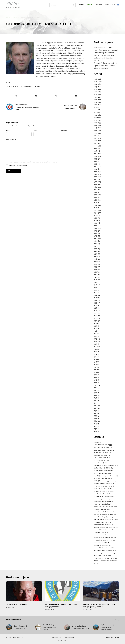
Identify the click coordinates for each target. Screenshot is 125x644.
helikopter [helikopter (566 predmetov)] (98, 471)
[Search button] (74, 5)
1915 (95, 362)
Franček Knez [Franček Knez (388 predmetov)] (99, 466)
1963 (95, 241)
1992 (95, 167)
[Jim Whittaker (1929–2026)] (24, 591)
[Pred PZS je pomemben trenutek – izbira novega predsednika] (62, 591)
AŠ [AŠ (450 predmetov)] (96, 453)
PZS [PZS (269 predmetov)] (96, 527)
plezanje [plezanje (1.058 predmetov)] (99, 519)
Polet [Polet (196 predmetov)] (115, 520)
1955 (95, 262)
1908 (95, 377)
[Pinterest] (56, 96)
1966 (95, 233)
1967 (95, 231)
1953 (95, 267)
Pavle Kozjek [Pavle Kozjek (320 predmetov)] (109, 512)
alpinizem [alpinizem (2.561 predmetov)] (99, 447)
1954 (95, 264)
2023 (95, 87)
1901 (95, 390)
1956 (95, 259)
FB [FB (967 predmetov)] (106, 458)
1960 (95, 249)
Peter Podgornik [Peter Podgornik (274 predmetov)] (110, 514)
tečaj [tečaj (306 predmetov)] (108, 545)
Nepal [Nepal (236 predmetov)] (97, 504)
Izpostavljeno (110, 5)
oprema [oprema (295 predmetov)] (113, 507)
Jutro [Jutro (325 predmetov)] (106, 481)
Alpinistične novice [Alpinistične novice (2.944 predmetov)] (103, 445)
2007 (95, 128)
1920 (95, 352)
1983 (95, 190)
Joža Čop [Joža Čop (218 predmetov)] (108, 479)
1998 (95, 151)
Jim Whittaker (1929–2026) (103, 48)
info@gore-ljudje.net (112, 637)
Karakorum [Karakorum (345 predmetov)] (98, 484)
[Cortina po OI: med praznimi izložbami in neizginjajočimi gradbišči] (101, 591)
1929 (95, 328)
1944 (95, 290)
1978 (95, 202)
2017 (95, 102)
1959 (95, 251)
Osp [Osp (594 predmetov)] (96, 509)
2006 (95, 130)
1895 (95, 403)
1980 (95, 197)
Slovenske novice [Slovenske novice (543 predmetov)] (101, 532)
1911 (95, 372)
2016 (95, 105)
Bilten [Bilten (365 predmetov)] (108, 453)
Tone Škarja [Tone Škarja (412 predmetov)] (111, 550)
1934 (95, 316)
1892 (95, 411)
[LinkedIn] (76, 96)
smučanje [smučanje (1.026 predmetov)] (99, 538)
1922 (95, 347)
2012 (95, 115)
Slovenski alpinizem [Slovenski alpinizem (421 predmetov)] (101, 535)
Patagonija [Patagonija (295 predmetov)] (98, 512)
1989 (95, 174)
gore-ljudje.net (13, 7)
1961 (95, 246)
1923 (95, 344)
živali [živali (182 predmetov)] (96, 563)
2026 (95, 79)
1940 (95, 300)
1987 (95, 179)
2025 (95, 82)
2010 (95, 120)
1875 (95, 424)
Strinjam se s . (18, 165)
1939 (95, 303)
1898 (95, 398)
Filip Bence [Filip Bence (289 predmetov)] (98, 460)
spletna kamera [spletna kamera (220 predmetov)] (111, 538)
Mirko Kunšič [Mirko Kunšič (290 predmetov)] (110, 496)
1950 (95, 274)
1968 (95, 228)
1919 (95, 354)
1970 (95, 223)
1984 (95, 187)
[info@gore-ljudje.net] (102, 638)
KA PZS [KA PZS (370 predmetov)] (114, 481)
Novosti (89, 5)
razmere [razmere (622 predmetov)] (104, 527)
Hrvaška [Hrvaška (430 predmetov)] (98, 473)
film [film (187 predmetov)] (106, 460)
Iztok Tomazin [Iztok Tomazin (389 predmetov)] (113, 476)
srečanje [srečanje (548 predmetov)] (98, 540)
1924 (95, 341)
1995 (95, 159)
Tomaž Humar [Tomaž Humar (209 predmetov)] (109, 548)
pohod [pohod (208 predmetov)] (108, 520)
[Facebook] (118, 5)
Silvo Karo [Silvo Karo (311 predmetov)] (113, 527)
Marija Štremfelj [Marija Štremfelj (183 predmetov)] (99, 491)
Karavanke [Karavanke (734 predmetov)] (109, 484)
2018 (95, 100)
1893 (95, 408)
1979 (95, 200)
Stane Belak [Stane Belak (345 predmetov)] (98, 543)
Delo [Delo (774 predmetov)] (107, 455)
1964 (95, 239)
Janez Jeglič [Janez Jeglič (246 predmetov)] (99, 478)
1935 (95, 313)
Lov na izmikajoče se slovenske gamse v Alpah (81, 627)
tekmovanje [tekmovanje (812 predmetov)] (99, 545)
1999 (95, 148)
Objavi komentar (14, 171)
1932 (95, 321)
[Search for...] (61, 5)
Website (64, 130)
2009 (95, 123)
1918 (95, 357)
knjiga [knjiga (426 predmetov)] (97, 486)
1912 (95, 370)
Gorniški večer (27, 87)
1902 (95, 388)
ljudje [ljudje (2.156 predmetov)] (98, 489)
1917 (95, 359)
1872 (95, 429)
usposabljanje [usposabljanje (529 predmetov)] (110, 553)
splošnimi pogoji (22, 165)
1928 (95, 331)
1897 (95, 401)
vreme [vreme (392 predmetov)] (106, 558)
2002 (95, 141)
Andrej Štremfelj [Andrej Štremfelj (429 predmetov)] (100, 450)
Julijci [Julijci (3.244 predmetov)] (98, 481)
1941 (95, 298)
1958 (95, 254)
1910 (95, 375)
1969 (95, 226)
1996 (95, 156)
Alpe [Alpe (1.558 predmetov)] (97, 442)
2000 (95, 146)
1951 (95, 272)
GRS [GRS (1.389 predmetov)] (109, 468)
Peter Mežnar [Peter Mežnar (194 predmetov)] (99, 514)
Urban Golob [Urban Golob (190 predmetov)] (98, 553)
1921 (95, 349)
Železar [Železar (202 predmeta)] (113, 561)
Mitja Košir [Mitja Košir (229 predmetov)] (98, 499)
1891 (95, 413)
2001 (95, 143)
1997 (95, 154)
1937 (95, 308)
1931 (95, 323)
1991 (95, 169)
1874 (95, 426)
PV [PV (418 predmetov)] (111, 525)
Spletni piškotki (56, 637)
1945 (95, 287)
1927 (95, 334)
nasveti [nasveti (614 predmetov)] (98, 501)
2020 (95, 94)
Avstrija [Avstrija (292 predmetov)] (110, 450)
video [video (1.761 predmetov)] (98, 556)
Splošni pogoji (69, 637)
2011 (95, 118)
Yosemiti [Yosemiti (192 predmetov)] (114, 558)
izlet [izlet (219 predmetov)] (104, 476)
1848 (95, 431)
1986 (95, 182)
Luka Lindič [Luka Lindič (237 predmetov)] (108, 489)
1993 (95, 164)
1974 (95, 213)
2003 (95, 138)
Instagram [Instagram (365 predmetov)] (107, 473)
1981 (95, 195)
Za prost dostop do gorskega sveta (21, 627)
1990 (95, 172)
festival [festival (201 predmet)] (113, 458)
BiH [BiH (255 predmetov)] (102, 453)
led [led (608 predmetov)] (111, 486)
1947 (95, 282)
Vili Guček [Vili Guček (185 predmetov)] (98, 558)
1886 (95, 416)
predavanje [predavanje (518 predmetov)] (99, 522)
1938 (95, 305)
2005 (95, 133)
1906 (95, 383)
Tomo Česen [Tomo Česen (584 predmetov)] (99, 550)
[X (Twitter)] (36, 96)
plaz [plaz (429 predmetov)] (110, 517)
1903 (95, 385)
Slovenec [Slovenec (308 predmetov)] (109, 530)
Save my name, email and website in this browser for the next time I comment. (33, 162)
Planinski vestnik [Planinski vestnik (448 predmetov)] (100, 517)
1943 (95, 293)
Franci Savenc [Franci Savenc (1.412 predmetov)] (100, 463)
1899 (95, 395)
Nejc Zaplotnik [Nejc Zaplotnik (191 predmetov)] (107, 502)
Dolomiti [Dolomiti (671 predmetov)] (98, 458)
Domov (81, 5)
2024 (95, 84)
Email (36, 130)
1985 (95, 185)
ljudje (38, 87)
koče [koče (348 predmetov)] (104, 486)
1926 (95, 336)
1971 (95, 220)
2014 (95, 110)
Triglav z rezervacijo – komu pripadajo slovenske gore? (108, 627)
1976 (95, 208)
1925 (95, 339)
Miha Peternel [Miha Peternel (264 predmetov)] (99, 496)
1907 (95, 380)
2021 (95, 92)
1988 (95, 177)
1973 (95, 215)
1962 (95, 244)
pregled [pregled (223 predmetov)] (109, 522)
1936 (95, 311)
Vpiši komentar (12, 140)
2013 (95, 113)
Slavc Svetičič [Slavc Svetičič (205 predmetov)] (99, 530)
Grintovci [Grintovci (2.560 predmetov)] (99, 468)
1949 (95, 277)
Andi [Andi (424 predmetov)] (109, 448)
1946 (95, 285)
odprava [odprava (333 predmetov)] (97, 507)
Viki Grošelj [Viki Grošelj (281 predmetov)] (107, 556)
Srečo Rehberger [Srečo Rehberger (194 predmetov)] (109, 540)
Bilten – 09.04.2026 (101, 68)
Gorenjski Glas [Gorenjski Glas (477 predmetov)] (111, 466)
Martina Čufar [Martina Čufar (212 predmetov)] (110, 494)
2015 (95, 107)
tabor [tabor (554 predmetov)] (107, 543)
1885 (95, 419)
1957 (95, 256)
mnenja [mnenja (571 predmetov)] (107, 499)
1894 (95, 406)
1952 (95, 269)
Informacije (98, 5)
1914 (95, 365)
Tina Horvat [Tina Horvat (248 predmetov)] (98, 548)
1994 (95, 161)
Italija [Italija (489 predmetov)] (97, 476)
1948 (95, 280)
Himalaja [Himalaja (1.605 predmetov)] (109, 471)
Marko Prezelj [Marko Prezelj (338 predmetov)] (99, 494)
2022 (95, 89)
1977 (95, 205)
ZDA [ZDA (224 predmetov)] (96, 561)
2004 (95, 136)
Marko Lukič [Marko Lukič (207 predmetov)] (110, 491)
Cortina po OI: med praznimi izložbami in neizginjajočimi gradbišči (104, 58)
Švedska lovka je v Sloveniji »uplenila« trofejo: (50, 627)
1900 (95, 393)
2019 (95, 97)
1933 (95, 318)
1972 (95, 218)
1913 (95, 367)
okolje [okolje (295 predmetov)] (105, 507)
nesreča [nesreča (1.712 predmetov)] (106, 504)
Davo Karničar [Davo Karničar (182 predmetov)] (98, 455)
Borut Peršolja (13, 87)
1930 (95, 326)
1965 (95, 236)
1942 (95, 295)
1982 (95, 192)
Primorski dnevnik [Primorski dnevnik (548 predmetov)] (101, 525)
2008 (95, 125)
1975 (95, 210)
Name (9, 130)
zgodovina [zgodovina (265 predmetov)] (104, 561)
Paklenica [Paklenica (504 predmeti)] (105, 509)
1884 (95, 421)
